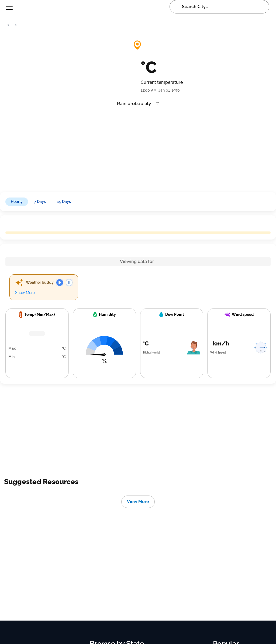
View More (138, 502)
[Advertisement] (138, 148)
